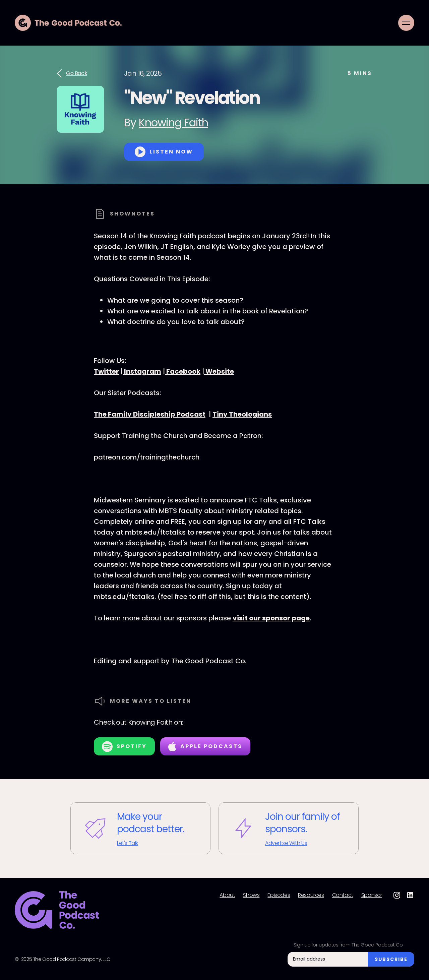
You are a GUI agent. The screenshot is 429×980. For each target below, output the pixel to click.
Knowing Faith (173, 122)
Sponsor (372, 895)
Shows (251, 895)
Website (219, 371)
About (227, 895)
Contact (343, 895)
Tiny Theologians (242, 414)
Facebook (183, 371)
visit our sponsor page (271, 618)
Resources (311, 895)
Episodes (279, 895)
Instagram (142, 371)
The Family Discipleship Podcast (150, 414)
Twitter (106, 371)
